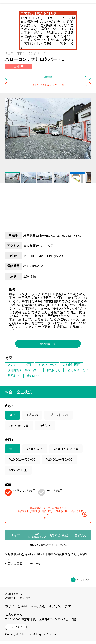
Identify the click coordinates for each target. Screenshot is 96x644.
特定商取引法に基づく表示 (24, 612)
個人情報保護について (21, 608)
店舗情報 (64, 77)
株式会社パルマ (32, 620)
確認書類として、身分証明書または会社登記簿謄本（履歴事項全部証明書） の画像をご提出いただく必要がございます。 (53, 523)
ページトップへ (80, 594)
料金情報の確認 (48, 347)
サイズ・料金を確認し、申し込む (56, 87)
